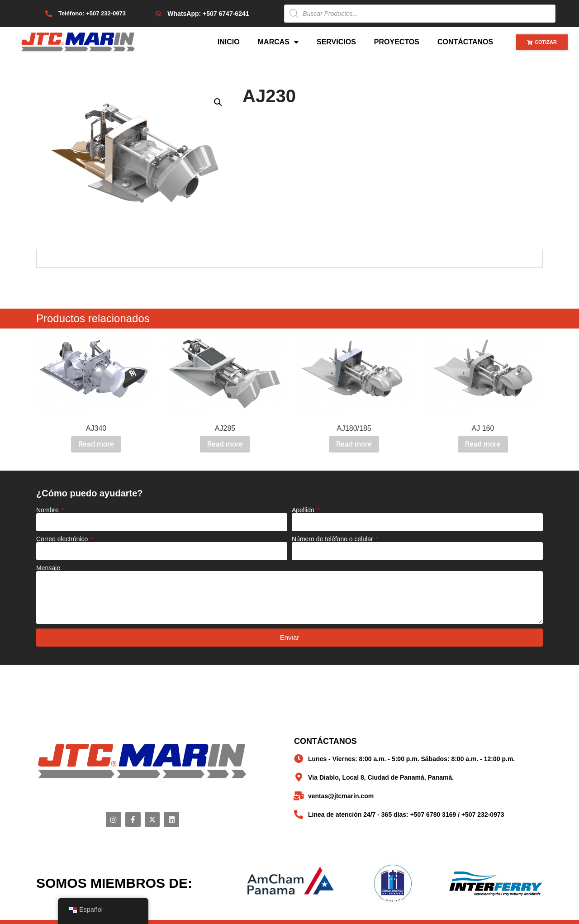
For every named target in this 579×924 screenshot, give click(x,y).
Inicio (229, 42)
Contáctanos (465, 42)
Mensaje (48, 568)
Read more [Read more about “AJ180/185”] (354, 444)
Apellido (304, 510)
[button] (218, 102)
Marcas (278, 42)
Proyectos (397, 42)
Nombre (48, 510)
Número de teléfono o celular (333, 539)
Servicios (336, 42)
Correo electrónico (63, 539)
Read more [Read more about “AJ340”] (96, 444)
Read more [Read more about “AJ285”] (225, 444)
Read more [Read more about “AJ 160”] (483, 444)
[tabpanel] (289, 259)
